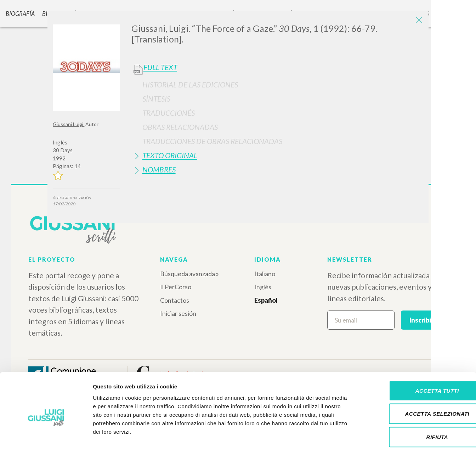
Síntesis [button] (156, 99)
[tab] (277, 84)
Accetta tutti (417, 357)
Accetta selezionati (417, 380)
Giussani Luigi (69, 124)
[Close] (418, 21)
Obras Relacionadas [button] (180, 127)
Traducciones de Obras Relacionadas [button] (212, 141)
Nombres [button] (159, 169)
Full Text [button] (160, 67)
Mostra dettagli (373, 436)
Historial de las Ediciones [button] (190, 84)
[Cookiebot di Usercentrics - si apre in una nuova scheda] (46, 436)
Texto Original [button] (170, 155)
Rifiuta (417, 403)
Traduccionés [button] (169, 113)
